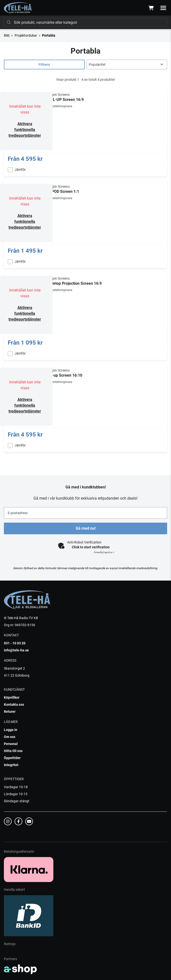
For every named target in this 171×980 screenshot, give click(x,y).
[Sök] (85, 22)
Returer (10, 712)
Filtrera (44, 65)
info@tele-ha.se (16, 650)
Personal (11, 744)
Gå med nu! (86, 528)
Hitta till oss (13, 751)
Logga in (11, 730)
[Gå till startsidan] (18, 8)
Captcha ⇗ (104, 552)
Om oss (10, 737)
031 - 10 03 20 (15, 643)
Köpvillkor (12, 697)
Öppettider (12, 758)
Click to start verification (91, 547)
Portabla (49, 35)
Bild (7, 35)
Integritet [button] (11, 765)
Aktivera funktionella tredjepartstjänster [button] (25, 130)
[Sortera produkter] (127, 65)
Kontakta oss (14, 705)
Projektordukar (26, 35)
